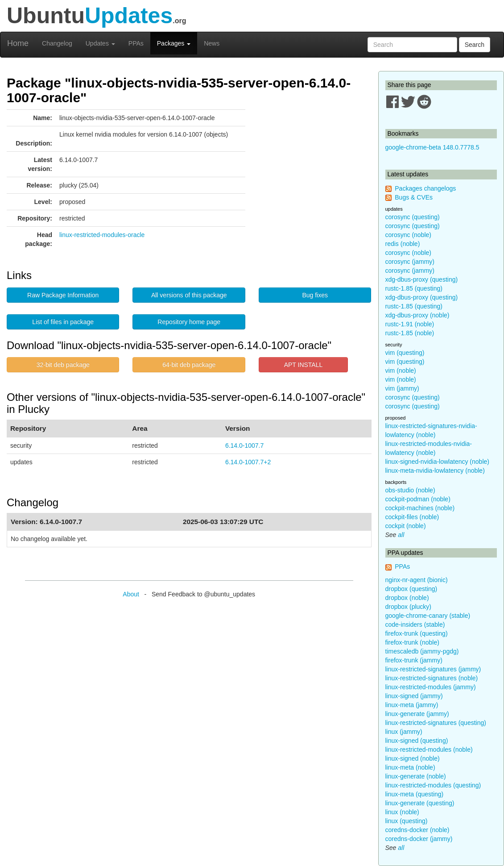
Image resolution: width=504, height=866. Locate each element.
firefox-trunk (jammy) (414, 660)
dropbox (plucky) (409, 607)
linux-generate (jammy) (417, 714)
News (212, 43)
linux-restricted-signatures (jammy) (433, 669)
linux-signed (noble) (413, 758)
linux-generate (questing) (420, 803)
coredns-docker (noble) (417, 830)
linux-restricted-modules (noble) (429, 749)
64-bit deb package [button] (189, 365)
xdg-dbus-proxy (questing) (422, 279)
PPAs (136, 43)
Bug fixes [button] (315, 295)
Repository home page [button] (189, 322)
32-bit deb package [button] (63, 365)
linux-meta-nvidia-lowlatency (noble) (435, 470)
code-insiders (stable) (415, 625)
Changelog (57, 43)
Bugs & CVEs (414, 197)
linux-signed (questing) (417, 741)
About (131, 594)
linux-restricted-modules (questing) (433, 785)
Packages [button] (174, 43)
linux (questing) (407, 821)
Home (18, 43)
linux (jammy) (404, 732)
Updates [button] (100, 43)
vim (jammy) (402, 388)
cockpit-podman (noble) (418, 499)
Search (475, 45)
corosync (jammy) (410, 262)
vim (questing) (405, 353)
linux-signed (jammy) (414, 696)
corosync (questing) (413, 217)
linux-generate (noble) (416, 776)
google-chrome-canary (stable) (428, 616)
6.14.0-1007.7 (244, 445)
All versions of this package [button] (189, 295)
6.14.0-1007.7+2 (248, 462)
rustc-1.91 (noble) (410, 324)
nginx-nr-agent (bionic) (417, 580)
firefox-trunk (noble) (412, 642)
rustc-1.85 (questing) (414, 288)
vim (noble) (401, 371)
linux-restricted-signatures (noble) (432, 678)
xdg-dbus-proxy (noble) (417, 315)
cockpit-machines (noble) (420, 508)
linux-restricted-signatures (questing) (436, 723)
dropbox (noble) (407, 598)
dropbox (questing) (411, 589)
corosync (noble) (409, 235)
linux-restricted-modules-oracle (102, 235)
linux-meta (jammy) (412, 705)
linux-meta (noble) (410, 767)
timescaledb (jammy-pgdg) (422, 651)
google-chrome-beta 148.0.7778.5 (432, 147)
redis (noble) (403, 244)
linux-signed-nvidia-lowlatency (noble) (437, 462)
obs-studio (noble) (410, 490)
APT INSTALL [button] (304, 365)
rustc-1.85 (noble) (410, 333)
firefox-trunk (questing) (417, 633)
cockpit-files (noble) (412, 517)
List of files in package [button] (63, 322)
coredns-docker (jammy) (419, 839)
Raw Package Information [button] (63, 295)
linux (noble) (402, 812)
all (401, 535)
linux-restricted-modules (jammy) (431, 687)
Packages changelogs (425, 188)
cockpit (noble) (406, 526)
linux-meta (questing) (415, 794)
